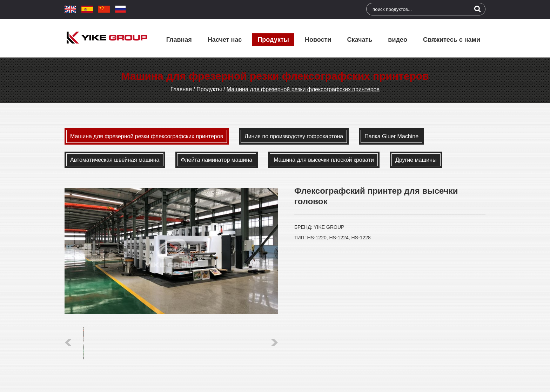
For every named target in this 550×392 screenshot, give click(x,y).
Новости (318, 40)
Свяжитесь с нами (452, 40)
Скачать (360, 40)
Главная (179, 40)
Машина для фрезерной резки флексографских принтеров (303, 89)
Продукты (273, 40)
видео (398, 40)
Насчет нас (225, 40)
